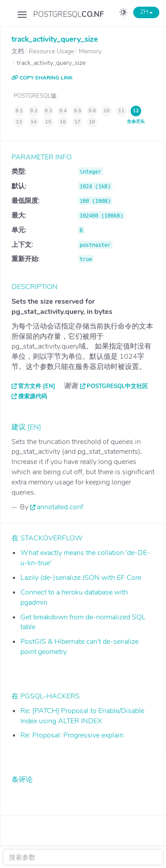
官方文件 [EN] (37, 386)
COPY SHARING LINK (42, 78)
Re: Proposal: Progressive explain (72, 735)
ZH (146, 12)
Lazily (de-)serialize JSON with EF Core (81, 578)
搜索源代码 (33, 396)
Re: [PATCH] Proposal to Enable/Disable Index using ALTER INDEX (82, 716)
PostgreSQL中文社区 (117, 386)
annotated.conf (60, 507)
